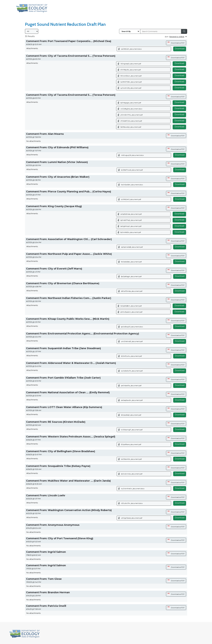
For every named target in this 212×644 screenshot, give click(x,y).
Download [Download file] (179, 63)
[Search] (184, 31)
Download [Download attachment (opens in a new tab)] (180, 49)
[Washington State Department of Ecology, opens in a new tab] (32, 8)
